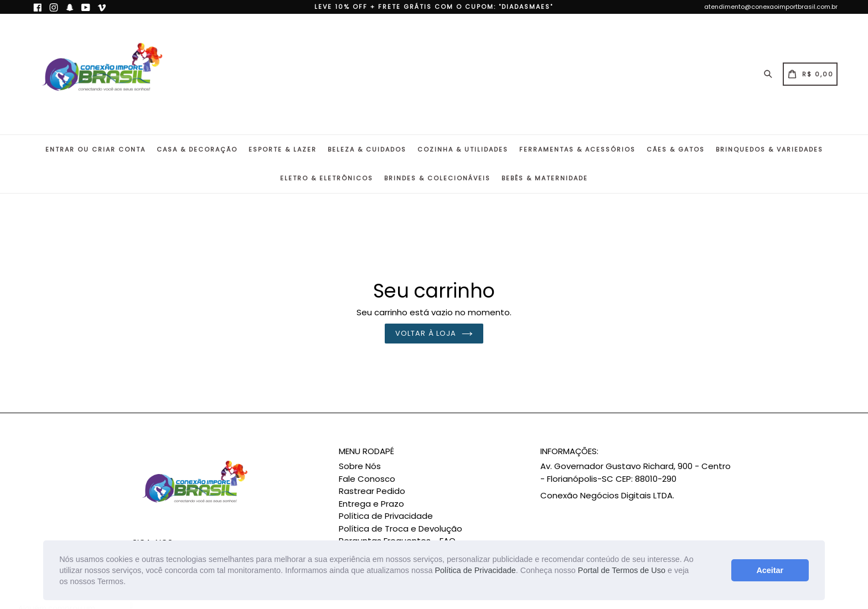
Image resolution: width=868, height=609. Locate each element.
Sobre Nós (360, 466)
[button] (130, 582)
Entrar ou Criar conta (95, 149)
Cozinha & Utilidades (463, 149)
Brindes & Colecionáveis (437, 178)
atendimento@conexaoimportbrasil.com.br (771, 7)
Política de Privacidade (475, 570)
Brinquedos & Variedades (769, 149)
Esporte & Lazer (283, 149)
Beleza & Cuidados (367, 149)
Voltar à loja (434, 333)
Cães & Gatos (676, 149)
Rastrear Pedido (372, 491)
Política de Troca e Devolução (401, 529)
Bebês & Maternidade (545, 178)
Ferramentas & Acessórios (577, 149)
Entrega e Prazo (371, 504)
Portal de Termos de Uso (622, 570)
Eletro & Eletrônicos (327, 178)
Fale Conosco (367, 479)
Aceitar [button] (770, 570)
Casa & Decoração (197, 149)
